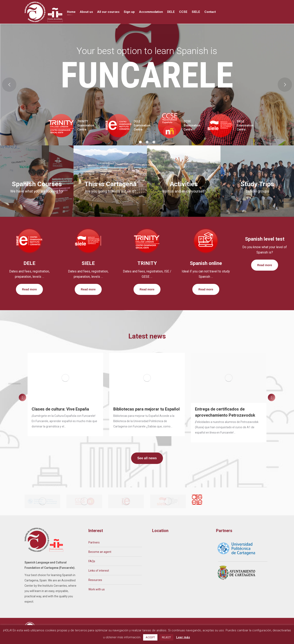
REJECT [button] (166, 637)
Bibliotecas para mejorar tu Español (146, 417)
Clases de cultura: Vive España (60, 417)
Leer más (183, 637)
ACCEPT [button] (150, 637)
